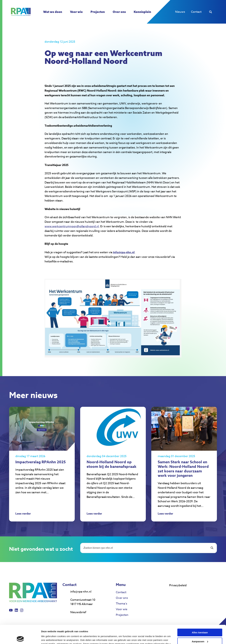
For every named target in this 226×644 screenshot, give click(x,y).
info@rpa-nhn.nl (81, 592)
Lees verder (23, 514)
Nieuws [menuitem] (180, 12)
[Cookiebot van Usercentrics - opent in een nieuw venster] (20, 638)
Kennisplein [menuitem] (142, 12)
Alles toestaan (200, 614)
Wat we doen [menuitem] (53, 12)
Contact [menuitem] (196, 12)
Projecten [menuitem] (98, 12)
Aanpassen (200, 623)
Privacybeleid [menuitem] (178, 585)
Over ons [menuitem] (119, 12)
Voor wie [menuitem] (76, 12)
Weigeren (200, 632)
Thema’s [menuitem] (121, 604)
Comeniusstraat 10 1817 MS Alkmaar (83, 602)
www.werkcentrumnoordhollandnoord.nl (72, 226)
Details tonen (49, 638)
